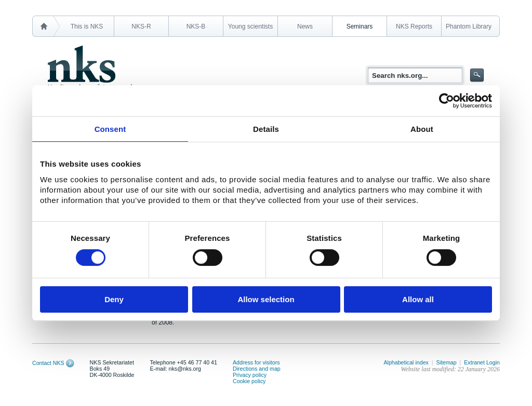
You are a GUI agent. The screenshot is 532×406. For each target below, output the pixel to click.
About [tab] (422, 129)
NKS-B (196, 26)
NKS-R (141, 26)
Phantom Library (469, 26)
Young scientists (250, 26)
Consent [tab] (110, 129)
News (305, 26)
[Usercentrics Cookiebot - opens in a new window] (447, 101)
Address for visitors (256, 362)
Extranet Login (482, 362)
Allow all (418, 299)
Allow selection (266, 299)
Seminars (360, 26)
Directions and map (257, 369)
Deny (114, 299)
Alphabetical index (406, 362)
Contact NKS (48, 363)
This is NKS (87, 26)
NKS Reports (414, 26)
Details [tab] (266, 129)
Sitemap (447, 362)
